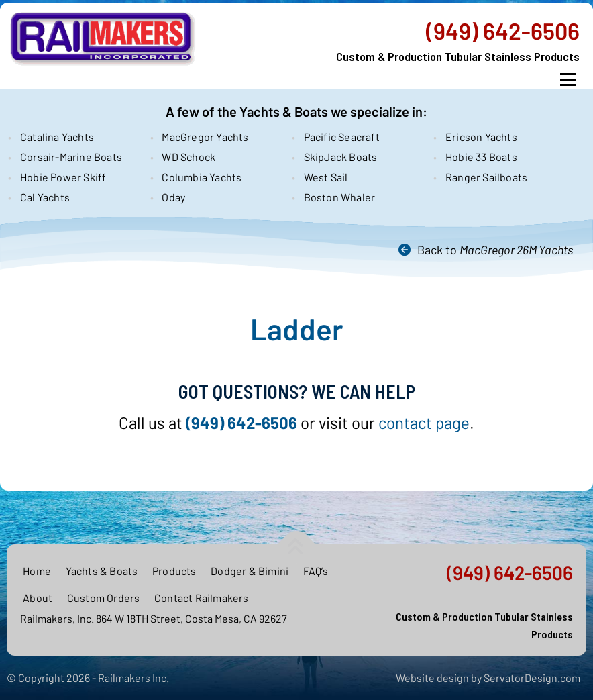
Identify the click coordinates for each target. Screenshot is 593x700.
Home (37, 571)
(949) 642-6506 (503, 31)
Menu (568, 80)
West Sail (326, 177)
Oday (173, 197)
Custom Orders (104, 598)
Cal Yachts (45, 197)
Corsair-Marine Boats (71, 157)
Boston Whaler (340, 197)
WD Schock (188, 157)
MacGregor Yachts (205, 137)
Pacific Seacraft (342, 137)
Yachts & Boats (102, 571)
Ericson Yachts (481, 137)
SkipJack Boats (341, 157)
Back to (495, 250)
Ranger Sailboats (486, 177)
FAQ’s (316, 571)
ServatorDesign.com (532, 678)
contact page (424, 422)
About (38, 598)
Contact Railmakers (202, 598)
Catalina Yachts (57, 137)
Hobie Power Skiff (63, 177)
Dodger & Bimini (250, 571)
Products (174, 571)
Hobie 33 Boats (481, 157)
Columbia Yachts (202, 177)
